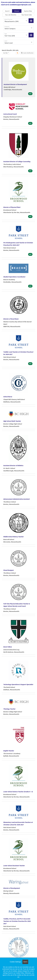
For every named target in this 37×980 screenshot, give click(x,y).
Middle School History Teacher (14, 537)
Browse (17, 11)
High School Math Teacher (12, 421)
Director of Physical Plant (12, 207)
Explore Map (28, 11)
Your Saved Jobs (27, 15)
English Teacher (9, 751)
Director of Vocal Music (11, 319)
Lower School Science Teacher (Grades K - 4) (18, 792)
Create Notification (27, 53)
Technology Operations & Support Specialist (18, 684)
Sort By (5, 53)
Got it (25, 962)
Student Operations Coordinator (14, 277)
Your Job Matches (11, 15)
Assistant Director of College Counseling (17, 161)
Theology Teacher (9, 709)
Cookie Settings (15, 962)
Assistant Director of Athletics (13, 465)
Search (7, 11)
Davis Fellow (8, 647)
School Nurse (8, 397)
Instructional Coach (10, 114)
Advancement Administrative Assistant (17, 499)
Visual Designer (9, 570)
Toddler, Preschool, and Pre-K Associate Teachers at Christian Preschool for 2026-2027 (17, 921)
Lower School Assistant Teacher (14, 866)
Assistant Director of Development (15, 84)
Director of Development (12, 888)
